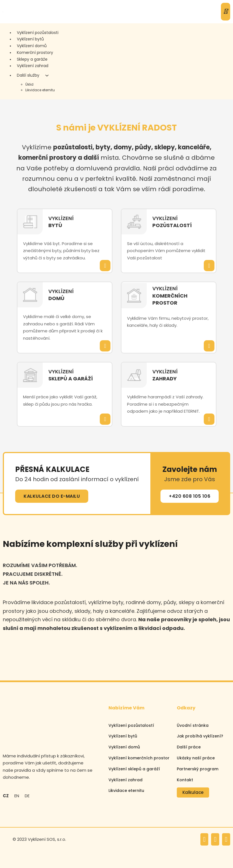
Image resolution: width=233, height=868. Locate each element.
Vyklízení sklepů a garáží (134, 769)
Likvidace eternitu (40, 90)
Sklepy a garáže (32, 59)
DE (27, 796)
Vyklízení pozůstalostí (131, 725)
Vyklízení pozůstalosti (38, 33)
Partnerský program (198, 769)
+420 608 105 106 (190, 496)
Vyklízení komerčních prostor (139, 758)
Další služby (28, 75)
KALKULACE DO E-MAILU (52, 496)
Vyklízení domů (32, 46)
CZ (6, 796)
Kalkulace (193, 792)
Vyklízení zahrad (33, 66)
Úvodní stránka (193, 725)
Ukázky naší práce (196, 758)
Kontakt (185, 780)
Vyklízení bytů (30, 39)
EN (17, 796)
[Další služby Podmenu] (47, 76)
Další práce (189, 747)
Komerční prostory (35, 52)
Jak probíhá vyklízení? (200, 736)
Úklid (29, 84)
